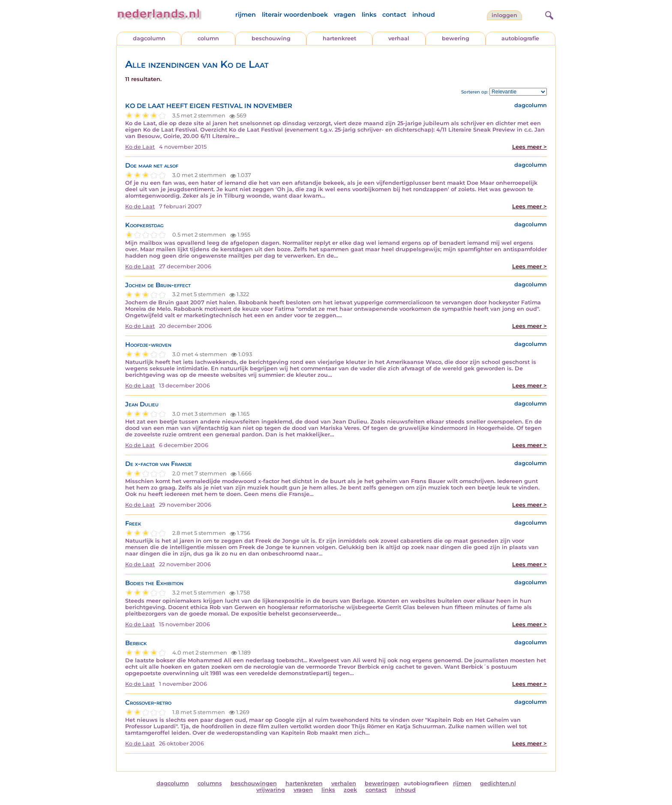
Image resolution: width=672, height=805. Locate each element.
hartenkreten (304, 783)
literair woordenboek (295, 15)
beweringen (382, 783)
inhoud (424, 15)
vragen (345, 15)
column (208, 38)
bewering (456, 38)
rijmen (246, 15)
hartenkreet (339, 38)
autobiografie (520, 38)
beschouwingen (254, 783)
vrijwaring (271, 790)
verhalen (344, 783)
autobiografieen (426, 783)
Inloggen (504, 15)
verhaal (399, 38)
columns (210, 783)
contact (394, 15)
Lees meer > (529, 147)
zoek (350, 790)
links (369, 15)
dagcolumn (149, 38)
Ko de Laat (140, 147)
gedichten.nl (498, 783)
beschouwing (271, 38)
